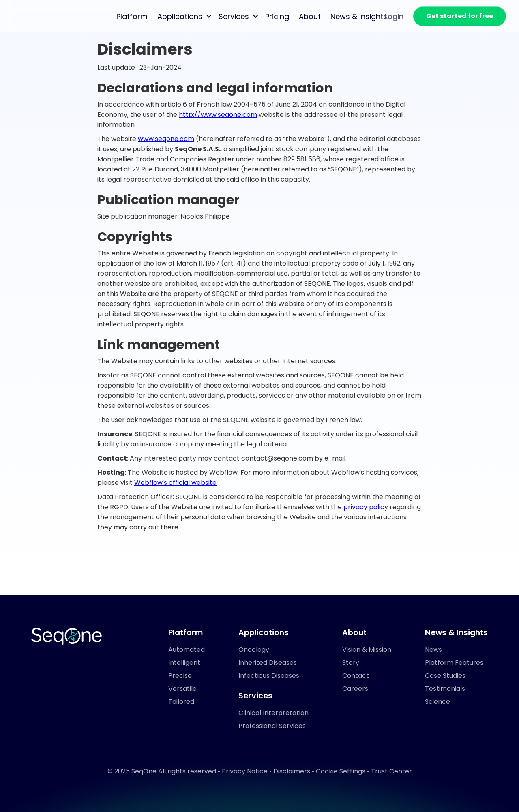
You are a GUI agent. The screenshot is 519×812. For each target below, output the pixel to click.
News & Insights (359, 16)
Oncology (254, 650)
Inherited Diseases (268, 663)
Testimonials (445, 689)
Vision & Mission (367, 650)
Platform (132, 16)
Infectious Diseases (269, 676)
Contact (356, 676)
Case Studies (445, 676)
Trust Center (391, 771)
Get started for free (460, 16)
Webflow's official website (175, 483)
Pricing (277, 16)
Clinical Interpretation (273, 713)
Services (234, 16)
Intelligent (184, 663)
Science (438, 702)
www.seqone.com (166, 139)
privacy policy (366, 507)
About (310, 16)
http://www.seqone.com (218, 115)
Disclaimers (292, 771)
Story (351, 663)
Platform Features (454, 663)
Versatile (182, 689)
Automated (187, 650)
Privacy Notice (245, 771)
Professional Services (272, 726)
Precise (180, 676)
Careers (355, 689)
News (433, 650)
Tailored (181, 702)
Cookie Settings (341, 771)
